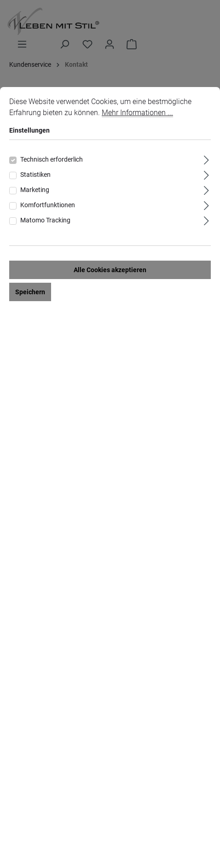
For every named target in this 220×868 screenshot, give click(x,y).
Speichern (30, 292)
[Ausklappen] (206, 159)
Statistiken (35, 175)
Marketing (35, 190)
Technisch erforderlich (52, 159)
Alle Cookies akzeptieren (110, 270)
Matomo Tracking (45, 220)
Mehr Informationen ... (137, 113)
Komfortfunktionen (48, 205)
